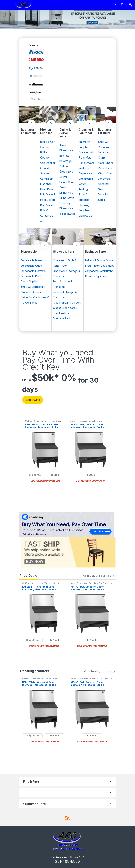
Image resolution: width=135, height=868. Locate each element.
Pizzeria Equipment (97, 276)
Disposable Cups (31, 266)
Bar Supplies (105, 583)
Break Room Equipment (99, 266)
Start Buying (33, 400)
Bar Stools (104, 179)
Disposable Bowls (32, 260)
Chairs (102, 158)
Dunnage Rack (62, 318)
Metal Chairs (105, 163)
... (41, 221)
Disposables (86, 216)
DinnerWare (67, 182)
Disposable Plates (32, 276)
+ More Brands (38, 99)
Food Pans (47, 189)
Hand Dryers (86, 163)
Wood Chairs (106, 173)
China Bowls (67, 198)
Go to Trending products (98, 671)
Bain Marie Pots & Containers (47, 210)
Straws (64, 177)
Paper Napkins (30, 281)
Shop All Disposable (33, 287)
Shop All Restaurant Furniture (105, 147)
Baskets (64, 156)
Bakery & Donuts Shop (99, 260)
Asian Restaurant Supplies (84, 421)
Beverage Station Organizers (66, 166)
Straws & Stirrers (31, 292)
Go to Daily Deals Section (97, 576)
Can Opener (48, 163)
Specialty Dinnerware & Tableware (67, 208)
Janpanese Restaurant (99, 271)
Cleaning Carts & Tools (67, 303)
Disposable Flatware (33, 271)
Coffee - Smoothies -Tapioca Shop (43, 421)
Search (114, 5)
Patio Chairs (105, 168)
